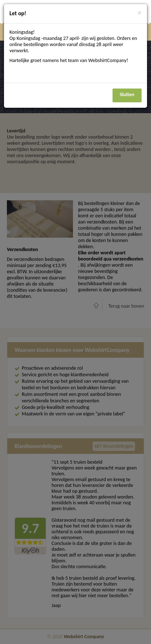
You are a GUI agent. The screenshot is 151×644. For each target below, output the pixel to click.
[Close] (140, 13)
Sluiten (127, 95)
